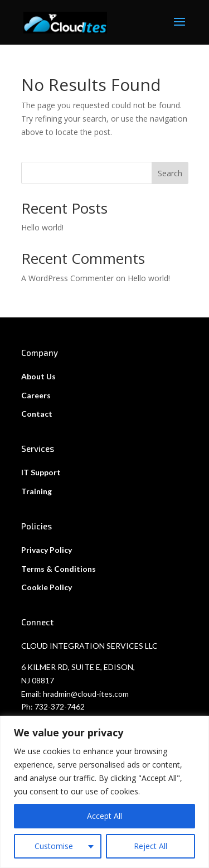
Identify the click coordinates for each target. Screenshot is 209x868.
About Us (38, 376)
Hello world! (42, 227)
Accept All (104, 816)
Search (170, 173)
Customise (54, 846)
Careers (36, 395)
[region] (104, 792)
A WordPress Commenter (67, 278)
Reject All (150, 846)
